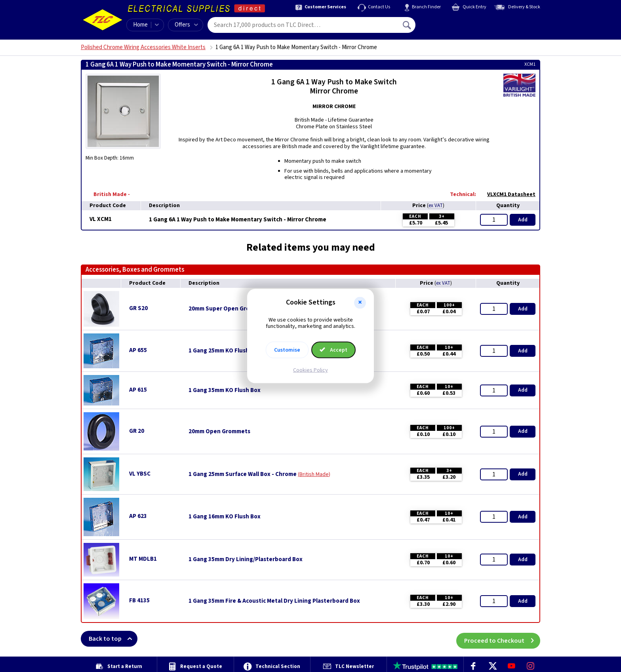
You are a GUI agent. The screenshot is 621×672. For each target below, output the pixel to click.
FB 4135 (139, 601)
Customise (287, 350)
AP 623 (138, 516)
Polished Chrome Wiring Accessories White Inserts (143, 47)
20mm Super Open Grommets (228, 309)
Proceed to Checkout (502, 639)
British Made (314, 474)
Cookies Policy (310, 370)
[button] (360, 303)
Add (523, 220)
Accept (333, 350)
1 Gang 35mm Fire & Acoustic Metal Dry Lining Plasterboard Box (274, 601)
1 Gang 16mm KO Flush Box (225, 517)
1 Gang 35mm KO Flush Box (225, 390)
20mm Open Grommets (219, 432)
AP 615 (138, 390)
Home (140, 25)
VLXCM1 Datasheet (507, 194)
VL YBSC (140, 474)
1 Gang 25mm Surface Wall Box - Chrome (243, 474)
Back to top (113, 639)
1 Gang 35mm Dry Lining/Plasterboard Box (246, 560)
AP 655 (138, 350)
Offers (186, 25)
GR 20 (137, 431)
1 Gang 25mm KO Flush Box (225, 351)
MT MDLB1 (143, 559)
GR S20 (138, 308)
